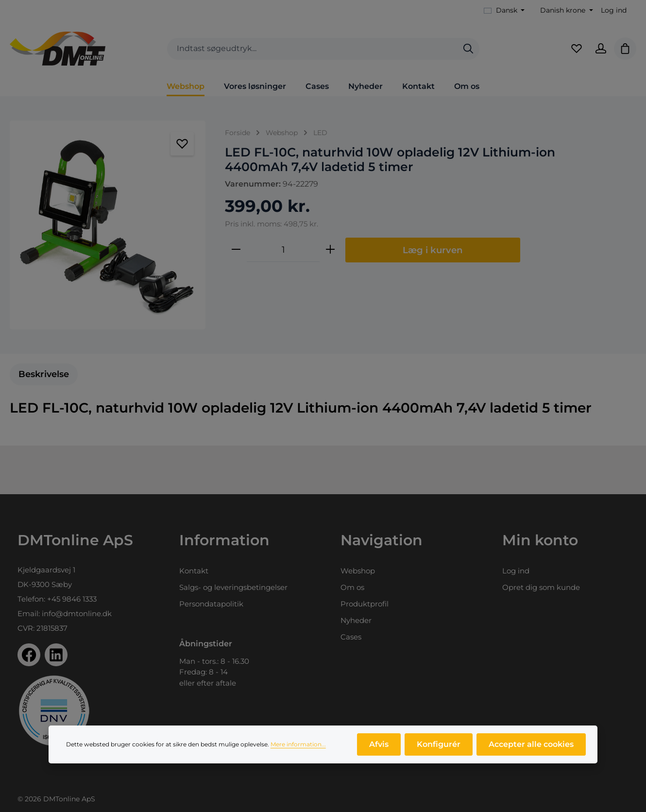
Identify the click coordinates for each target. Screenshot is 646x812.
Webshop (358, 571)
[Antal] (283, 250)
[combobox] (312, 49)
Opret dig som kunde (541, 587)
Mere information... (298, 744)
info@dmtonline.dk (77, 613)
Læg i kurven (433, 250)
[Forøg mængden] (330, 250)
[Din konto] (601, 49)
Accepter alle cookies (531, 744)
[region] (108, 225)
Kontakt (194, 571)
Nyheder (356, 620)
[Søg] (468, 49)
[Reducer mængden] (236, 250)
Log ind (614, 10)
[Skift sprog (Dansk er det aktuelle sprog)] (504, 10)
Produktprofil (365, 604)
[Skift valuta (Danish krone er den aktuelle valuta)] (566, 10)
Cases (351, 637)
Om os (352, 587)
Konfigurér (439, 744)
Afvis (379, 744)
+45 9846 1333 (72, 599)
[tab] (44, 374)
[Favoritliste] (577, 49)
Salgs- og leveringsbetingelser (233, 587)
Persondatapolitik (211, 604)
